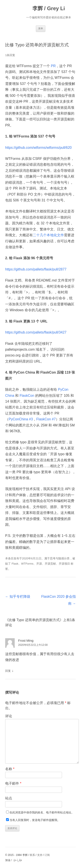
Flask (15, 564)
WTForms (27, 564)
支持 (40, 855)
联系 (32, 855)
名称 (10, 769)
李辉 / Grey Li (49, 8)
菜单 (41, 28)
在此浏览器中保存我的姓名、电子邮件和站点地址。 (42, 812)
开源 (39, 564)
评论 (9, 716)
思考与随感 (57, 558)
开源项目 (64, 564)
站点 (9, 798)
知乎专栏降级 (18, 597)
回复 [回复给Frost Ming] (8, 671)
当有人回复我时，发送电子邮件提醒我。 (35, 820)
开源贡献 (50, 564)
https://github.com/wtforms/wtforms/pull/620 (38, 148)
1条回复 (10, 55)
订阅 (47, 855)
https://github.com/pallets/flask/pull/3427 (36, 332)
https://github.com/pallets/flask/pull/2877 (36, 269)
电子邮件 (13, 783)
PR (53, 66)
